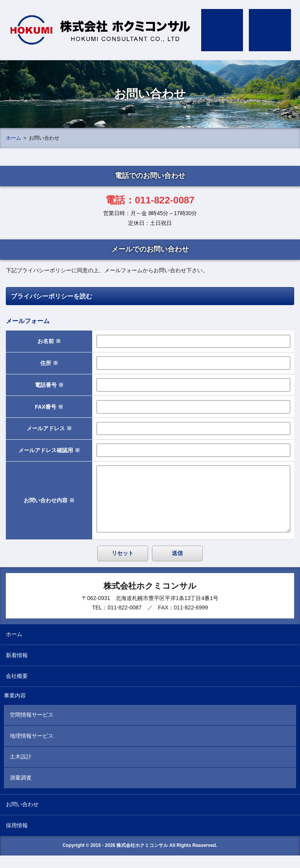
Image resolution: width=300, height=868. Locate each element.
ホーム (13, 138)
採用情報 (17, 838)
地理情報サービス (32, 748)
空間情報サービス (32, 727)
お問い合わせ (22, 817)
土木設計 (21, 769)
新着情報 (17, 668)
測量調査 (21, 790)
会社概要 (17, 688)
